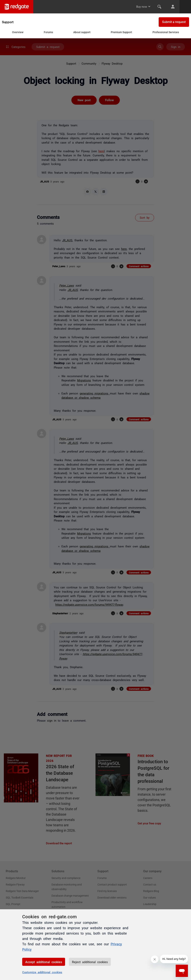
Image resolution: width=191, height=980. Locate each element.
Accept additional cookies (44, 962)
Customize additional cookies (42, 972)
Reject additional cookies (90, 962)
